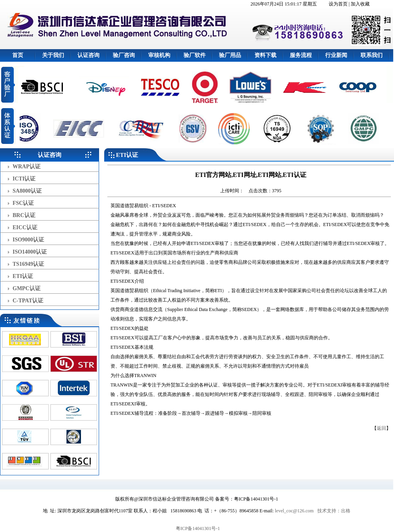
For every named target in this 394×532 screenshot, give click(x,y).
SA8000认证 (27, 191)
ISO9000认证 (28, 240)
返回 (381, 428)
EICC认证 (25, 227)
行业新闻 (336, 55)
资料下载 (265, 55)
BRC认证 (24, 215)
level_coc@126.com (294, 511)
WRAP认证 (27, 167)
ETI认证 (23, 276)
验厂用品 (230, 55)
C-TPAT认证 (28, 301)
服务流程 (301, 55)
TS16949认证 (28, 264)
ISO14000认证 (30, 252)
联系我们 (372, 55)
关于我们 (53, 55)
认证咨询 (88, 55)
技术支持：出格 (334, 511)
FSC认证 (23, 203)
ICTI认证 (24, 179)
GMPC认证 (27, 288)
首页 (18, 55)
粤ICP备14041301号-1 (198, 528)
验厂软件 (195, 55)
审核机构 (159, 55)
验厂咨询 (124, 55)
